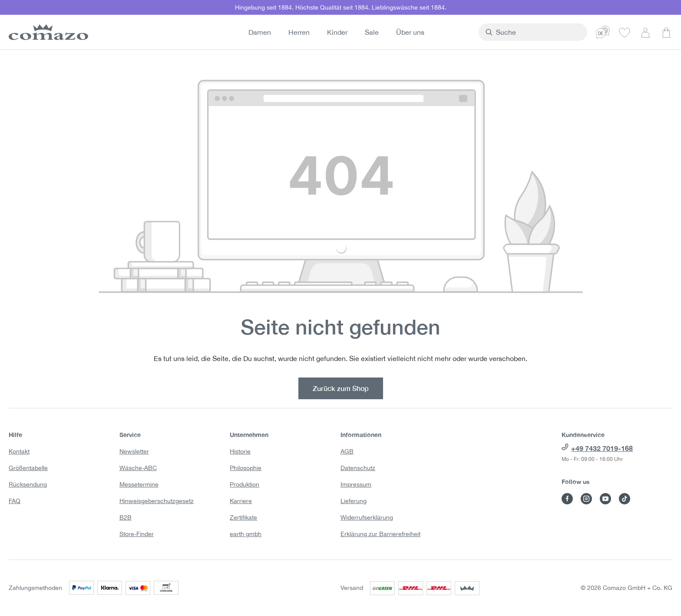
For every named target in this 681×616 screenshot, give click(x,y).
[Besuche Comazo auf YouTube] (605, 499)
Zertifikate (243, 517)
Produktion (245, 484)
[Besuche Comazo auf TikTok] (625, 499)
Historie (240, 451)
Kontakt (19, 451)
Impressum (356, 484)
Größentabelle (28, 468)
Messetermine (139, 484)
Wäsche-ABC (138, 468)
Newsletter (134, 451)
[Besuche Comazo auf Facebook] (567, 499)
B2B (126, 517)
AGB (347, 451)
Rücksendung (28, 484)
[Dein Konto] (645, 32)
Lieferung (354, 501)
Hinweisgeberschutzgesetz (157, 501)
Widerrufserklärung (367, 517)
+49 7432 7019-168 (602, 448)
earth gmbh (246, 534)
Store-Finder (137, 534)
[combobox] (553, 32)
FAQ (15, 501)
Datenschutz (358, 468)
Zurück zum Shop (341, 388)
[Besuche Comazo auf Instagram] (586, 499)
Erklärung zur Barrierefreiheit (380, 534)
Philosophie (246, 468)
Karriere (241, 501)
